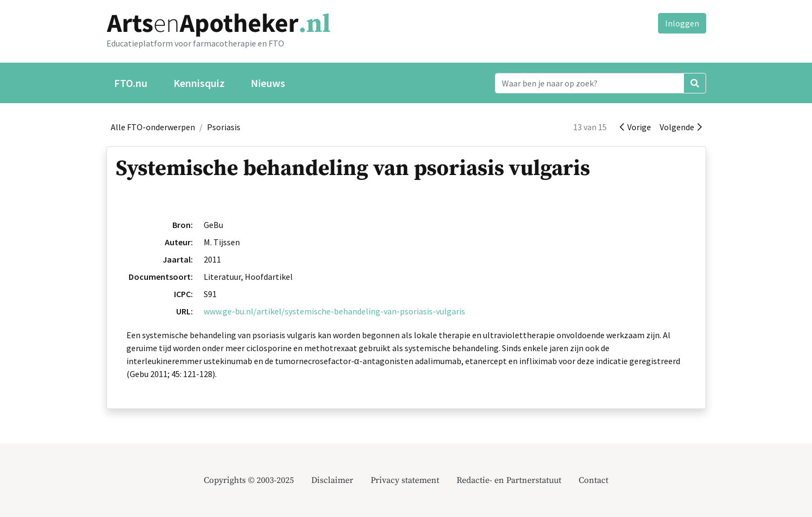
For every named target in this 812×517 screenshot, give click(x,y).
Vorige (635, 127)
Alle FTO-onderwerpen (153, 127)
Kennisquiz (199, 83)
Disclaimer (332, 480)
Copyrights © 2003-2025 (249, 480)
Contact (593, 480)
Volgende (681, 127)
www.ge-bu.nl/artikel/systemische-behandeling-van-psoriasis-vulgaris (334, 311)
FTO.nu (131, 83)
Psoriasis (224, 127)
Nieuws (268, 83)
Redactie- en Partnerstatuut (509, 480)
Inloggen (682, 23)
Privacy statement (405, 480)
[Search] (589, 83)
